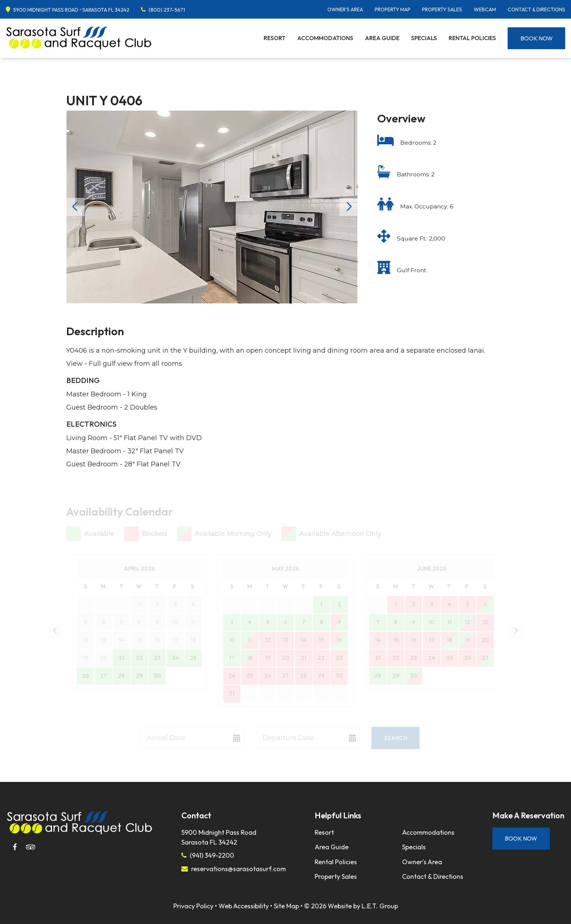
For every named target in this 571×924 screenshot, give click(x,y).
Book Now (537, 38)
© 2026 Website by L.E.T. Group (351, 906)
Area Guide (382, 38)
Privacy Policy (193, 906)
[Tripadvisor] (31, 847)
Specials (424, 38)
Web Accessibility (244, 906)
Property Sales (442, 9)
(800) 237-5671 (167, 10)
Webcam (485, 9)
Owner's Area (345, 9)
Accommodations (325, 38)
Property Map (393, 9)
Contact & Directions (536, 9)
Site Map (286, 906)
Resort (275, 38)
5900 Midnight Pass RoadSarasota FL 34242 (219, 837)
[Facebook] (15, 847)
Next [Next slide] (348, 207)
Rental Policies (472, 38)
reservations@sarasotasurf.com (239, 869)
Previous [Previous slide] (75, 207)
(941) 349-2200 (212, 855)
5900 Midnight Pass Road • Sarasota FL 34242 (71, 10)
